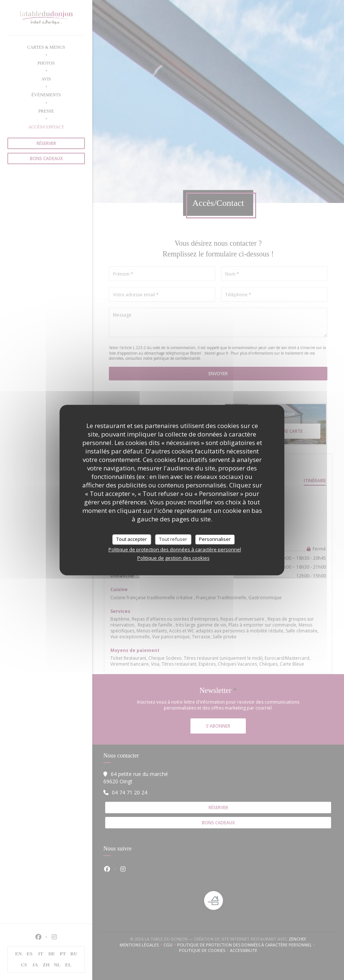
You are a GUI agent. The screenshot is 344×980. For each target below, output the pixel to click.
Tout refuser (173, 539)
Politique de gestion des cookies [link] (173, 558)
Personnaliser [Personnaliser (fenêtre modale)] (215, 539)
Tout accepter (132, 539)
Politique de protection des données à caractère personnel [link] (175, 549)
